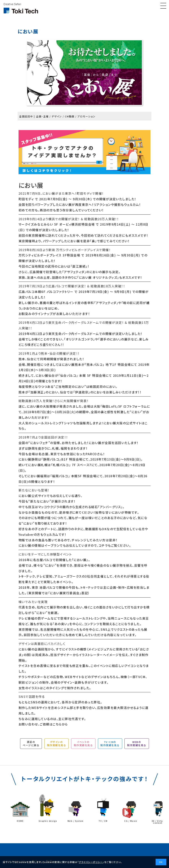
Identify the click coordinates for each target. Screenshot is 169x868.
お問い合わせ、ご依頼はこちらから (43, 724)
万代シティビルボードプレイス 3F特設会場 (49, 255)
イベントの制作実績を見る (83, 744)
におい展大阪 (113, 423)
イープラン (52, 545)
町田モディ (26, 199)
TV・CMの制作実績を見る (110, 744)
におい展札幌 (38, 465)
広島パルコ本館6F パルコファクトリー (46, 292)
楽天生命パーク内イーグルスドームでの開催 (80, 334)
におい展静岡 (28, 459)
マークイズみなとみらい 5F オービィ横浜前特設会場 (57, 224)
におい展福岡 (37, 476)
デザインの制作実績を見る (57, 744)
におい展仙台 (45, 375)
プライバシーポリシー (91, 862)
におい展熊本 (72, 364)
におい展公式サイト (33, 496)
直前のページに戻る (31, 744)
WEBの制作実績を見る (137, 744)
